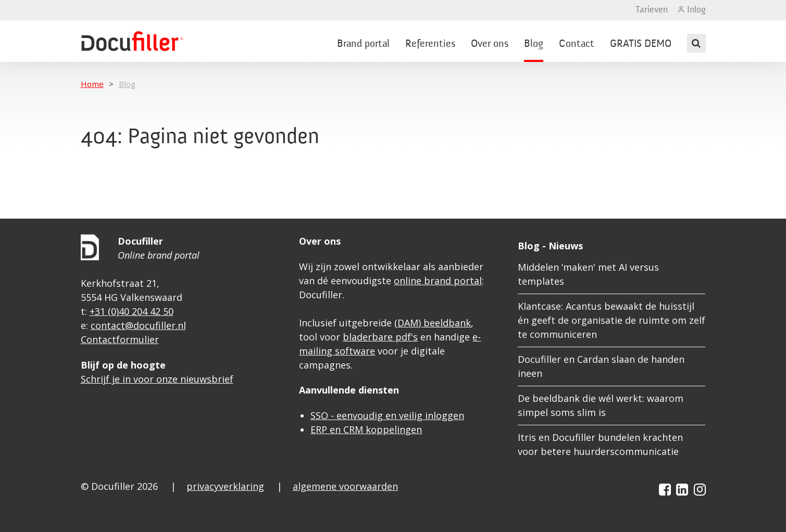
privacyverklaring (225, 486)
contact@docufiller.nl (138, 325)
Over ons (490, 44)
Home (92, 84)
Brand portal (363, 44)
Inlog (696, 10)
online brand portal (438, 281)
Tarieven (652, 10)
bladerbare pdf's (380, 337)
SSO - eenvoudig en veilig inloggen (387, 415)
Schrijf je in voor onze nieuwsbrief (157, 379)
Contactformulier (120, 339)
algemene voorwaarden (345, 486)
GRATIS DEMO (641, 44)
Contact (577, 44)
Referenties (430, 44)
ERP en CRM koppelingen (366, 429)
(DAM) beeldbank (433, 323)
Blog (534, 44)
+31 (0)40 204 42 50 (132, 311)
